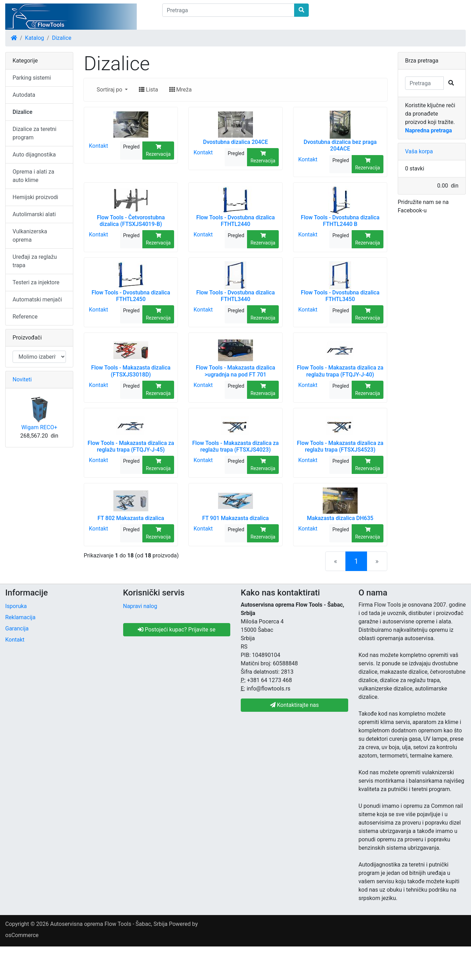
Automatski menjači (37, 299)
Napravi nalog (140, 606)
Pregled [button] (131, 147)
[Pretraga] (228, 10)
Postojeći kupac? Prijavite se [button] (177, 630)
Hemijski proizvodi (35, 197)
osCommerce (22, 935)
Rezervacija (158, 151)
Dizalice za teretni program (35, 133)
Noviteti (22, 379)
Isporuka (16, 606)
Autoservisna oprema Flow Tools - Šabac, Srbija (109, 924)
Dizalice (62, 38)
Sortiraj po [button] (110, 90)
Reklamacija (20, 617)
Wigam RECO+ (39, 427)
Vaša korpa (419, 151)
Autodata (24, 95)
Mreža (180, 90)
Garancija (17, 628)
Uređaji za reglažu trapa (35, 261)
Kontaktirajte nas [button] (294, 705)
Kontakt (99, 146)
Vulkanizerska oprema (30, 236)
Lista (148, 90)
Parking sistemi (32, 78)
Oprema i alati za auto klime (33, 176)
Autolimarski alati (34, 214)
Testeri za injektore (36, 282)
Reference (25, 317)
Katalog (35, 38)
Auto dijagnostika (34, 155)
